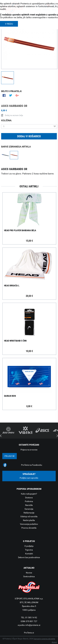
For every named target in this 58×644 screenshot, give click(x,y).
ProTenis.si (29, 633)
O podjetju (29, 546)
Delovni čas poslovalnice (29, 557)
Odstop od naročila (29, 516)
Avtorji (54, 642)
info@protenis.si (33, 625)
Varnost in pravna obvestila (44, 639)
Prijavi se (10, 456)
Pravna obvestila (29, 528)
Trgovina (29, 550)
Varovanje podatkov (29, 524)
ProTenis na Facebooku (32, 465)
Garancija (29, 509)
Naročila (29, 505)
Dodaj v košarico (29, 136)
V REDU (9, 24)
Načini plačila (29, 520)
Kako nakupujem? (29, 494)
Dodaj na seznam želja (12, 115)
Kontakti (29, 554)
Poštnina (29, 501)
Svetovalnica (29, 576)
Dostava (29, 498)
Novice (29, 573)
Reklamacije (29, 513)
